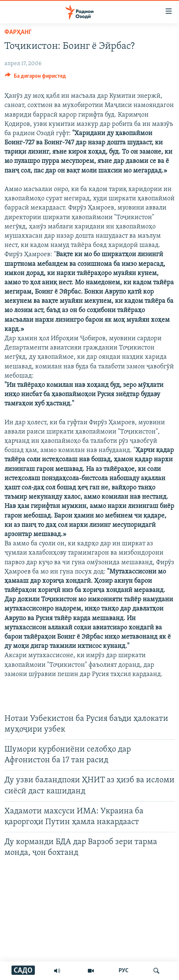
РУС (124, 971)
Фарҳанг (18, 32)
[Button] (35, 78)
